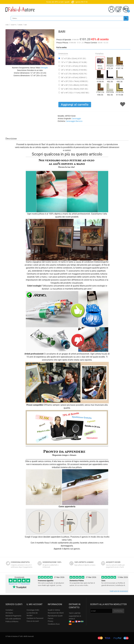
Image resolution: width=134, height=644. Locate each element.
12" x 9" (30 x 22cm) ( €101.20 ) (74, 58)
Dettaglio (44, 68)
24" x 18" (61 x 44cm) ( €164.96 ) (74, 70)
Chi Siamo (9, 613)
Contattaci (9, 610)
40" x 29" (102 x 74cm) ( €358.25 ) (75, 81)
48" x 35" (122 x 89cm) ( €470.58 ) (75, 85)
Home (7, 25)
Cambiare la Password (35, 618)
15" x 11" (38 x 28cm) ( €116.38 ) (74, 62)
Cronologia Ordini (33, 610)
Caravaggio (76, 119)
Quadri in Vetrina (54, 610)
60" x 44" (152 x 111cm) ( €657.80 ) (75, 93)
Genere (20, 25)
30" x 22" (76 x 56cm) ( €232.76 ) (74, 74)
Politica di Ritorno (12, 622)
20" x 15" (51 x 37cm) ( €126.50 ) (74, 66)
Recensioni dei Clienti (56, 613)
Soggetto (13, 25)
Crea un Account (33, 621)
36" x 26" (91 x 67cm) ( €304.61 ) (74, 77)
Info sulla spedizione (13, 619)
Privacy (50, 621)
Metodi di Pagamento (13, 616)
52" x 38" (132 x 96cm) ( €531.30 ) (75, 89)
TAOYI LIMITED (75, 613)
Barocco (79, 121)
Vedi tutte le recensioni (119, 591)
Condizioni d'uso (54, 624)
